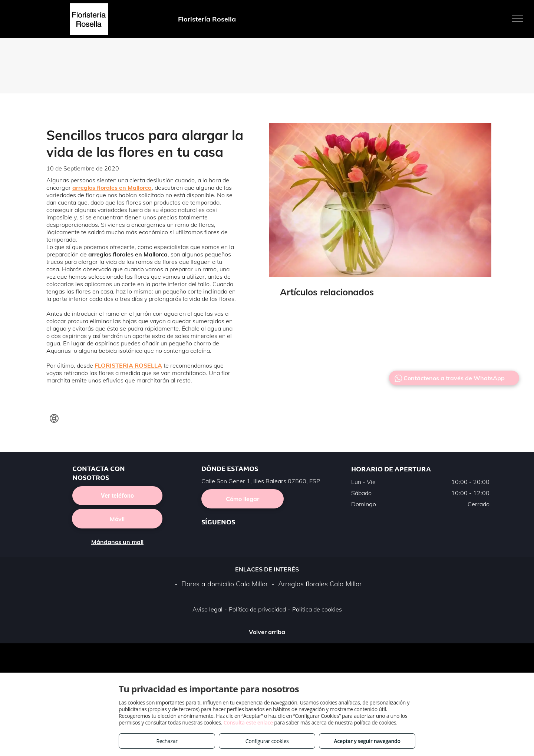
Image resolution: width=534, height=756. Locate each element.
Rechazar (167, 741)
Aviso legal (207, 609)
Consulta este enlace (248, 722)
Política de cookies (317, 609)
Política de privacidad (257, 609)
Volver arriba (267, 632)
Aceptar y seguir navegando (367, 741)
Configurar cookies (267, 741)
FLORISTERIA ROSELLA (128, 365)
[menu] (518, 19)
